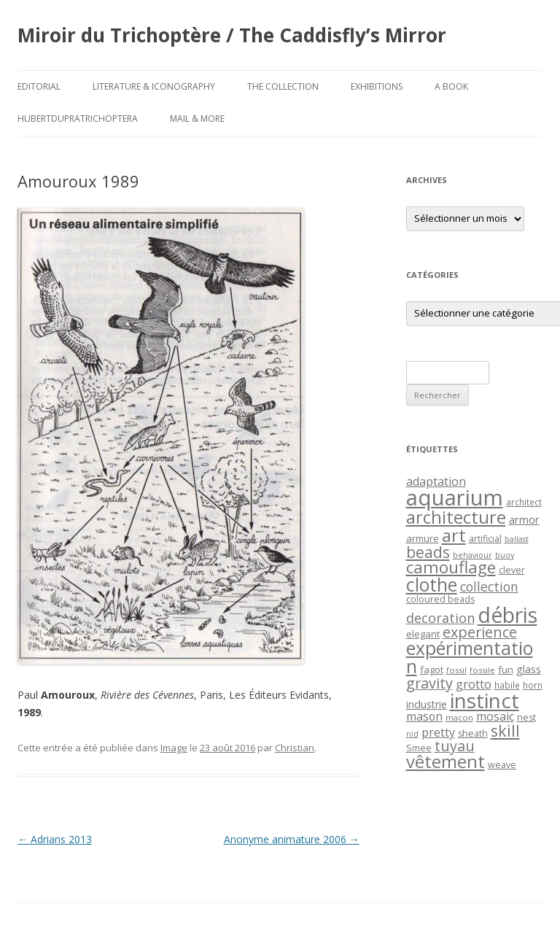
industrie (427, 704)
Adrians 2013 (55, 839)
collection (489, 586)
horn (533, 685)
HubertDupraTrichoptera (78, 119)
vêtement (446, 761)
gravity (429, 683)
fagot (432, 670)
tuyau (455, 746)
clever (512, 570)
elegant (423, 634)
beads (428, 552)
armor (524, 519)
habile (507, 685)
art (454, 535)
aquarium (455, 497)
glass (529, 669)
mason (424, 716)
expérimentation (470, 657)
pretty (438, 732)
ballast (517, 539)
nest (526, 717)
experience (480, 632)
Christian (295, 748)
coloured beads (440, 599)
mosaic (495, 716)
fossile (482, 670)
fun (506, 670)
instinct (485, 700)
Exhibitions (377, 86)
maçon (459, 717)
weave (502, 765)
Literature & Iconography (154, 86)
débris (507, 615)
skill (505, 730)
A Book (451, 86)
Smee (419, 748)
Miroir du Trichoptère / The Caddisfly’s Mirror (232, 35)
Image (174, 748)
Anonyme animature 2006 (292, 839)
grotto (474, 684)
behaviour (472, 555)
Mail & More (197, 119)
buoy (505, 555)
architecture (456, 517)
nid (412, 734)
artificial (485, 539)
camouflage (451, 567)
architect (524, 502)
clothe (432, 585)
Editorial (39, 86)
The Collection (283, 86)
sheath (473, 733)
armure (423, 538)
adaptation (436, 481)
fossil (456, 670)
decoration (440, 618)
